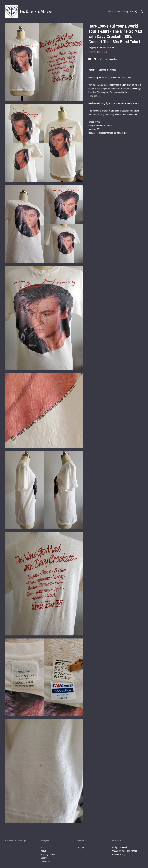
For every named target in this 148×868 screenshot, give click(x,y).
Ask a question (111, 59)
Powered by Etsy (119, 854)
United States (105, 47)
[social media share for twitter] (96, 59)
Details (92, 70)
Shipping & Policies (107, 70)
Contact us (45, 862)
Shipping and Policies (50, 854)
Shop (110, 11)
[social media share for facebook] (90, 59)
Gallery (125, 11)
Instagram (81, 847)
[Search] (142, 12)
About (117, 11)
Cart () (134, 11)
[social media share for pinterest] (101, 59)
